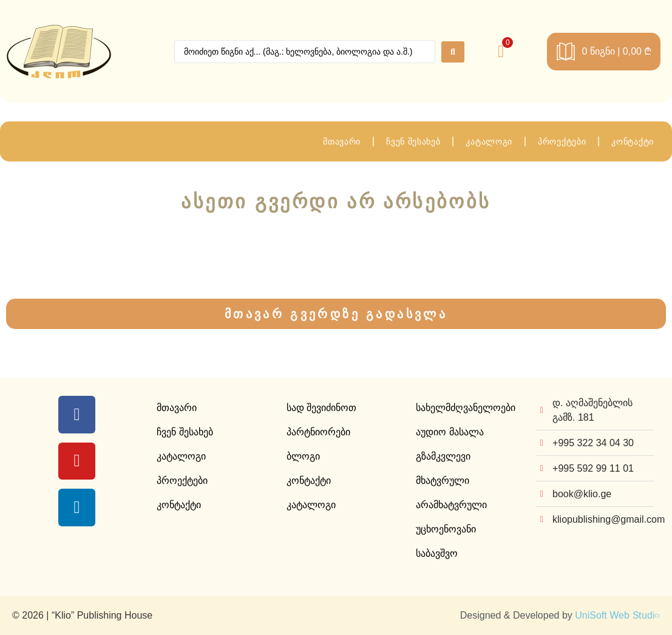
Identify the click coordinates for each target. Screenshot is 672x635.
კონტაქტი (633, 141)
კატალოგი (489, 141)
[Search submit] (453, 52)
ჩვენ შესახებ (413, 141)
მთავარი (342, 141)
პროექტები (562, 141)
